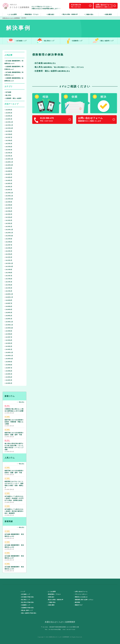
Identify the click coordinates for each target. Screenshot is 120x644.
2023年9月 (8, 202)
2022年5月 (8, 251)
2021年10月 (9, 267)
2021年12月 (9, 263)
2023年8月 (8, 205)
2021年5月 (8, 282)
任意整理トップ (74, 41)
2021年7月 (8, 276)
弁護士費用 (108, 14)
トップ (23, 592)
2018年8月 (8, 365)
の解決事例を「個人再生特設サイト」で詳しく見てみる (59, 67)
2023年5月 (8, 214)
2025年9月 (8, 131)
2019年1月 (8, 349)
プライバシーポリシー (81, 594)
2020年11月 (9, 297)
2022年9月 (8, 239)
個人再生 (8, 95)
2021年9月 (8, 270)
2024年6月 (8, 177)
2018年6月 (8, 371)
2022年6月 (8, 248)
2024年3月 (8, 184)
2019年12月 (9, 322)
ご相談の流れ (89, 14)
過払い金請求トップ (103, 41)
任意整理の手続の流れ (27, 608)
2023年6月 (8, 211)
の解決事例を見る (52, 71)
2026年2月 (8, 116)
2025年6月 (8, 141)
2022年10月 (9, 236)
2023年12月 (9, 193)
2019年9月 (8, 331)
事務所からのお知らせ (81, 597)
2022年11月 (9, 233)
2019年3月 (8, 343)
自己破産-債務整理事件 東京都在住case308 (14, 544)
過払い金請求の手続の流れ (28, 613)
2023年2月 (8, 223)
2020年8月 (8, 300)
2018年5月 (8, 374)
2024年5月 (8, 180)
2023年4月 (8, 217)
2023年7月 (8, 208)
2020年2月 (8, 316)
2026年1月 (8, 119)
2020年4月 (8, 310)
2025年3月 (8, 150)
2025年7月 (8, 137)
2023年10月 (9, 199)
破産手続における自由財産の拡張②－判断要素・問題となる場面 (14, 420)
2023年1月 (8, 227)
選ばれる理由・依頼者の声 (70, 14)
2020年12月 (9, 294)
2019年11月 (9, 325)
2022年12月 (9, 230)
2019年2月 (8, 346)
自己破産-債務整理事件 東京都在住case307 (14, 555)
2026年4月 (8, 110)
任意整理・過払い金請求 (13, 98)
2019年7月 (8, 337)
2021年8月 (8, 273)
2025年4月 (8, 147)
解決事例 (77, 602)
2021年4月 (8, 285)
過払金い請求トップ (26, 610)
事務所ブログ (78, 605)
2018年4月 (8, 377)
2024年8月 (8, 171)
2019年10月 (9, 328)
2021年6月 (8, 279)
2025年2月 (8, 153)
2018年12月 (9, 353)
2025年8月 (8, 134)
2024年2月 (8, 187)
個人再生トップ (46, 41)
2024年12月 (9, 159)
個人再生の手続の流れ (27, 602)
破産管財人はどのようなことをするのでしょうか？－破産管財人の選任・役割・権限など (14, 483)
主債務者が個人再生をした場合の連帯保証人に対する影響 (14, 408)
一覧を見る (21, 402)
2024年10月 (9, 165)
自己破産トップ (17, 41)
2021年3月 (8, 288)
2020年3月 (8, 313)
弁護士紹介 (50, 14)
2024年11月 (9, 162)
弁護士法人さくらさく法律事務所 (11, 18)
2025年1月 (8, 156)
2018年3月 (8, 380)
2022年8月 (8, 242)
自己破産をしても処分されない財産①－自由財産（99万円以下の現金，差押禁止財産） (14, 497)
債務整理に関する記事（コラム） (84, 600)
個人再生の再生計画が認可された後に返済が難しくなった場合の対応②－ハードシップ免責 (14, 445)
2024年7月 (8, 174)
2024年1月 (8, 190)
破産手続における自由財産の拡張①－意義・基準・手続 (14, 432)
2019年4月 (8, 340)
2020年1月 (8, 319)
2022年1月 (8, 260)
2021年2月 (8, 291)
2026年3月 (8, 113)
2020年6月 (8, 306)
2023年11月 (9, 196)
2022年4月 (8, 254)
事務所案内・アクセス (31, 14)
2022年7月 (8, 245)
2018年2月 (8, 383)
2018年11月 (9, 356)
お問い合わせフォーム (81, 592)
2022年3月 (8, 257)
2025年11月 (9, 125)
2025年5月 (8, 144)
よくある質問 (12, 14)
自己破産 (8, 92)
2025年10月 (9, 128)
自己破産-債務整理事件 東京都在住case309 (14, 534)
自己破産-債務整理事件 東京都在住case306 (14, 566)
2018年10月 (9, 359)
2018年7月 (8, 368)
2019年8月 (8, 334)
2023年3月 (8, 220)
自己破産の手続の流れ (27, 597)
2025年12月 (9, 122)
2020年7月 (8, 303)
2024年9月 (8, 168)
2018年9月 (8, 362)
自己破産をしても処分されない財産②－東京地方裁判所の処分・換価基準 (14, 510)
